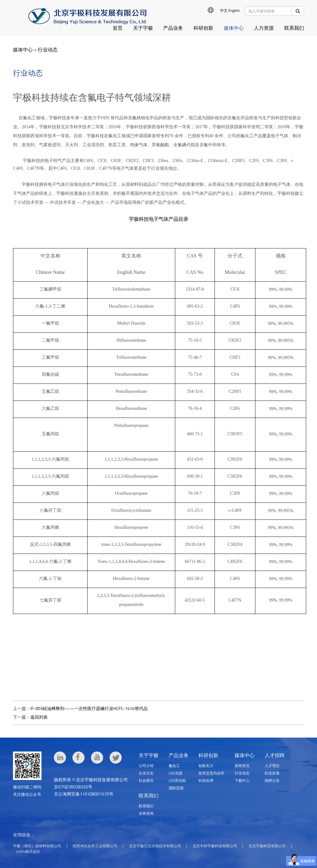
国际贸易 (176, 788)
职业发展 (272, 773)
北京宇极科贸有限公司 (267, 846)
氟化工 (174, 766)
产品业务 (173, 28)
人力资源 (264, 28)
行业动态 (48, 50)
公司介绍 (146, 766)
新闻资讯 (242, 766)
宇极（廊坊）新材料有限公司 (37, 846)
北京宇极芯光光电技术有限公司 (155, 846)
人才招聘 (275, 755)
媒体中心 (234, 28)
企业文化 (146, 773)
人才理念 (272, 766)
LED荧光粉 (177, 780)
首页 (118, 28)
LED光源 (176, 773)
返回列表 (39, 717)
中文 (224, 10)
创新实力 (206, 766)
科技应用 (206, 780)
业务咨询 (146, 813)
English (234, 10)
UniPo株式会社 (28, 851)
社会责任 (146, 780)
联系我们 (294, 28)
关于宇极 (143, 28)
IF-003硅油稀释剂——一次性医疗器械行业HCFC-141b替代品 (89, 708)
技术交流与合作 (211, 773)
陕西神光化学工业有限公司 (95, 846)
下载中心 (242, 780)
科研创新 (203, 28)
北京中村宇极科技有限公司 (215, 846)
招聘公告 (272, 780)
